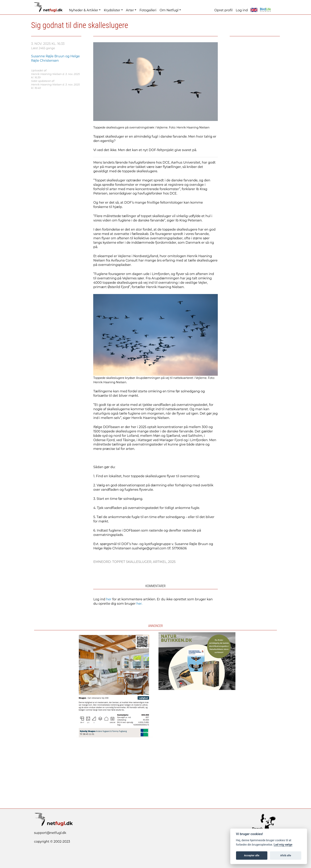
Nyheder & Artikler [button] (84, 10)
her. (139, 604)
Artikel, (160, 562)
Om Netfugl (169, 10)
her (109, 599)
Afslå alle (286, 855)
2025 (172, 562)
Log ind (242, 10)
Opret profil (224, 10)
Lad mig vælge (283, 845)
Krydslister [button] (112, 10)
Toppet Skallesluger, (133, 562)
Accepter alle (252, 855)
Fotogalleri (148, 10)
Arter (130, 10)
